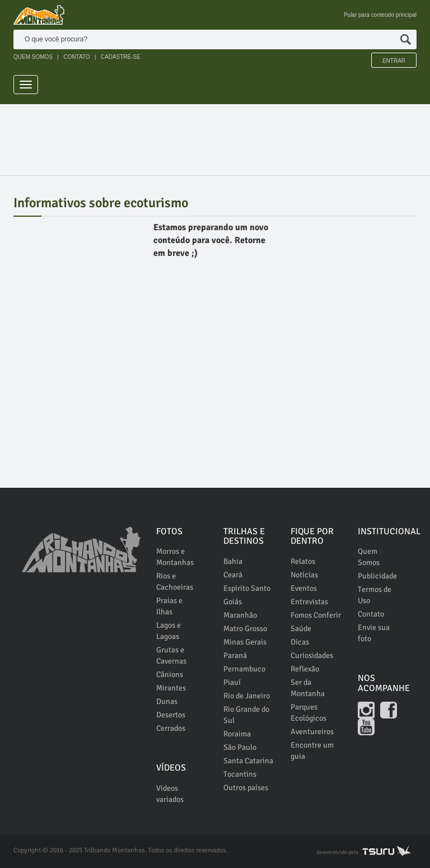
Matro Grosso (245, 629)
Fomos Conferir (316, 615)
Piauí (232, 682)
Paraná (235, 655)
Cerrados (171, 728)
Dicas (300, 642)
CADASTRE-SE (121, 57)
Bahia (233, 561)
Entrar (394, 61)
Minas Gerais (245, 642)
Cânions (170, 675)
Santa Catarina (248, 761)
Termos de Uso (375, 595)
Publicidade (377, 576)
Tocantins (240, 774)
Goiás (233, 602)
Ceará (233, 575)
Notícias (304, 575)
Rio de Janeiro (247, 696)
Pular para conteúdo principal (380, 15)
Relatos (303, 561)
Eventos (304, 588)
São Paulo (240, 747)
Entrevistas (309, 602)
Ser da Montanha (308, 688)
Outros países (246, 788)
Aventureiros (312, 732)
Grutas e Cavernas (171, 655)
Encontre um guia (312, 751)
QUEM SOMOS (33, 57)
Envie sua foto (374, 633)
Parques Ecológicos (309, 713)
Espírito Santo (247, 588)
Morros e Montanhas (175, 557)
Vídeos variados (170, 794)
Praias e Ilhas (169, 606)
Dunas (167, 701)
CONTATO (76, 57)
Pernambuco (244, 669)
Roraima (237, 734)
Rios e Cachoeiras (175, 582)
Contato (371, 614)
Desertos (171, 715)
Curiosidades (312, 655)
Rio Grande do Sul (246, 715)
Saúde (301, 629)
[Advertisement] (217, 135)
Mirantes (171, 688)
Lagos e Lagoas (169, 631)
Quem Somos (369, 557)
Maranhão (240, 615)
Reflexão (305, 669)
